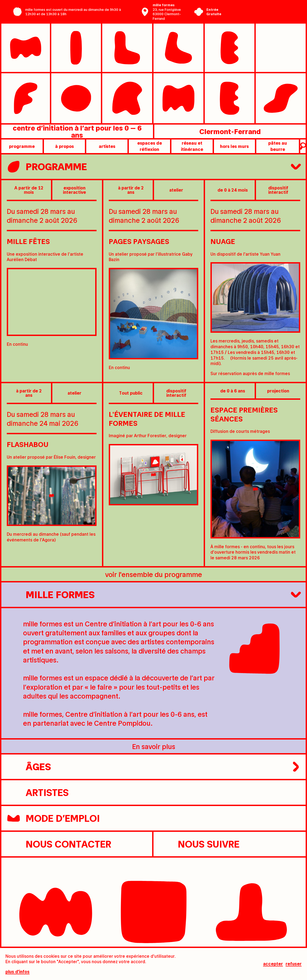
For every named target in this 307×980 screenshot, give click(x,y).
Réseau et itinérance (192, 146)
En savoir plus (154, 746)
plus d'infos (17, 972)
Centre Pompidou (258, 8)
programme (22, 146)
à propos (64, 146)
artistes (107, 146)
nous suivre (199, 844)
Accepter (273, 964)
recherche (302, 146)
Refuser (294, 964)
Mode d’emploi (53, 818)
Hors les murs (234, 146)
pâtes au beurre (278, 146)
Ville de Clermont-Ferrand (258, 16)
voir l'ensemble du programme (154, 574)
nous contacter (59, 844)
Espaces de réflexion (150, 146)
